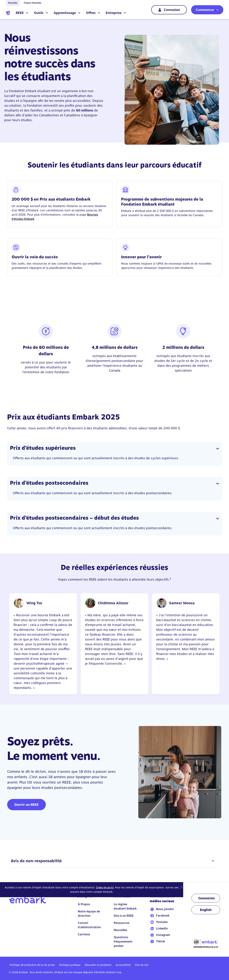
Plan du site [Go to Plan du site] (142, 965)
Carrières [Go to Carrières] (84, 934)
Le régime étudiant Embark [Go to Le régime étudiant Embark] (125, 906)
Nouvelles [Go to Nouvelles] (120, 930)
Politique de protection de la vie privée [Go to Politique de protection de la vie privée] (32, 965)
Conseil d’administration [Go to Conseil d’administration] (89, 925)
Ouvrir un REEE (26, 805)
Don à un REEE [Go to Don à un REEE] (124, 916)
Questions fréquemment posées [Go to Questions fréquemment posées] (123, 942)
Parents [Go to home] (13, 3)
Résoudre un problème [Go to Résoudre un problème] (98, 965)
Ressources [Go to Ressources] (122, 923)
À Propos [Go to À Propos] (84, 904)
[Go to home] (8, 13)
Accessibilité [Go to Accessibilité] (123, 965)
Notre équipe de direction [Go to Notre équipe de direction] (89, 914)
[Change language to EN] (206, 910)
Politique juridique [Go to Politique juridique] (70, 965)
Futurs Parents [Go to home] (33, 3)
